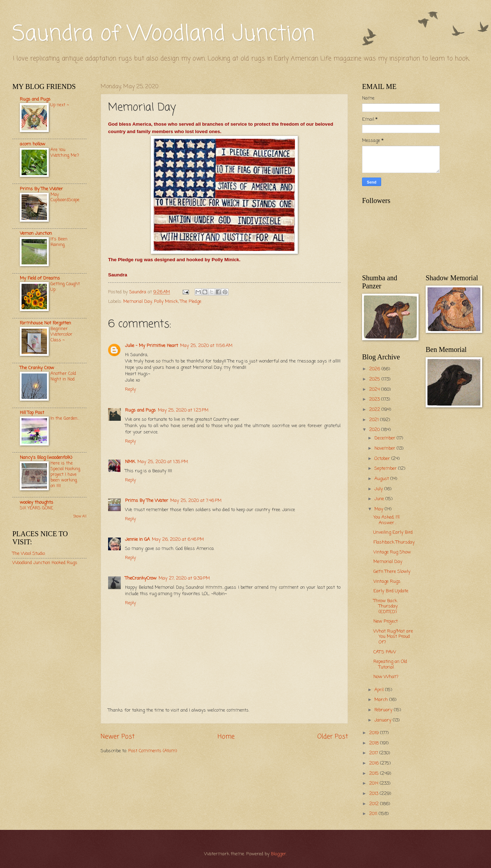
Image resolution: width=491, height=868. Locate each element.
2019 (375, 733)
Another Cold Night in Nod (63, 376)
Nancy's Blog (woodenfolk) (46, 458)
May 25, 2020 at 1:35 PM (163, 462)
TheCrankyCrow (141, 578)
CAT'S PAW (385, 652)
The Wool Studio (29, 554)
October (383, 459)
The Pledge (191, 302)
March (382, 700)
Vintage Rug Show (392, 552)
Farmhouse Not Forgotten (45, 323)
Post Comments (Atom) (153, 751)
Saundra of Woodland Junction (164, 34)
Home (226, 737)
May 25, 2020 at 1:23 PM (183, 410)
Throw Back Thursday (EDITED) (386, 606)
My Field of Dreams (40, 278)
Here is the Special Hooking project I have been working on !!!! (65, 475)
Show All (80, 517)
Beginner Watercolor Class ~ (61, 334)
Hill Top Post (32, 413)
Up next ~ (60, 105)
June (380, 499)
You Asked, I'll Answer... (386, 520)
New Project (386, 621)
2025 (375, 379)
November (386, 448)
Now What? (386, 677)
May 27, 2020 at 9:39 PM (184, 578)
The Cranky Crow (37, 368)
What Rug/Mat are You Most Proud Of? (393, 637)
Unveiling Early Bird (393, 532)
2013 (374, 794)
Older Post (333, 737)
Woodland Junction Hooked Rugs (45, 563)
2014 (374, 783)
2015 (375, 774)
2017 (374, 753)
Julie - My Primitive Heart (152, 346)
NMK (130, 462)
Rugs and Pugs (140, 410)
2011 (374, 814)
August (382, 479)
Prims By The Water (147, 501)
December (386, 438)
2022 (375, 410)
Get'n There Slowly (392, 572)
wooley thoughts (37, 502)
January (384, 720)
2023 (375, 399)
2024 (375, 390)
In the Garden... (65, 418)
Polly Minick (166, 302)
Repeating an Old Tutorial (390, 664)
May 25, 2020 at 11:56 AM (206, 346)
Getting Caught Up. (65, 287)
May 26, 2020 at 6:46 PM (178, 540)
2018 (375, 743)
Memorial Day (138, 302)
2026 (375, 369)
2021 (375, 420)
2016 (375, 763)
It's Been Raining (59, 242)
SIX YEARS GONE (36, 508)
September (386, 469)
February (384, 710)
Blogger (279, 854)
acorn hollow (32, 144)
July (379, 489)
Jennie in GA (137, 540)
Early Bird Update (391, 591)
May (380, 509)
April (380, 690)
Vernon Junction (36, 234)
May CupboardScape (65, 197)
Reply (131, 390)
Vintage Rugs (387, 582)
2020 (375, 430)
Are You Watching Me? (65, 153)
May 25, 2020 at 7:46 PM (196, 501)
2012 (375, 804)
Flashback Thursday (394, 542)
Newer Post (118, 737)
